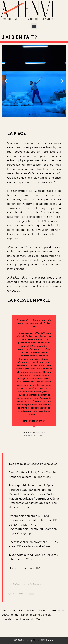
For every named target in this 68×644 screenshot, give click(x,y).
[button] (34, 26)
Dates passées (21, 594)
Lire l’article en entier (34, 421)
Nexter (37, 640)
